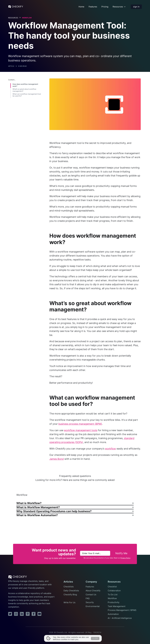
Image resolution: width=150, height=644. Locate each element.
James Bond (57, 459)
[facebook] (34, 614)
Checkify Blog (70, 595)
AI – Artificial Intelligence (120, 618)
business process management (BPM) (80, 424)
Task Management (117, 606)
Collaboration (114, 591)
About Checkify (93, 591)
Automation (113, 614)
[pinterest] (28, 614)
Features (93, 7)
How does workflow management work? (25, 85)
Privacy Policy (125, 558)
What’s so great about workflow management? (24, 90)
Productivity (114, 602)
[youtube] (39, 614)
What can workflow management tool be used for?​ (27, 95)
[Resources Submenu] (125, 7)
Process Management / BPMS (122, 610)
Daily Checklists (71, 591)
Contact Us (91, 595)
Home (81, 7)
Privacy (79, 636)
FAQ (88, 598)
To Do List (113, 595)
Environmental (93, 606)
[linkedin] (22, 614)
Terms (71, 636)
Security (90, 602)
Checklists (69, 587)
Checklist (112, 587)
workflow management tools (81, 430)
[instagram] (16, 614)
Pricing (105, 7)
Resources (118, 7)
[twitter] (10, 614)
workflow (110, 449)
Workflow (27, 18)
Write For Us (69, 603)
